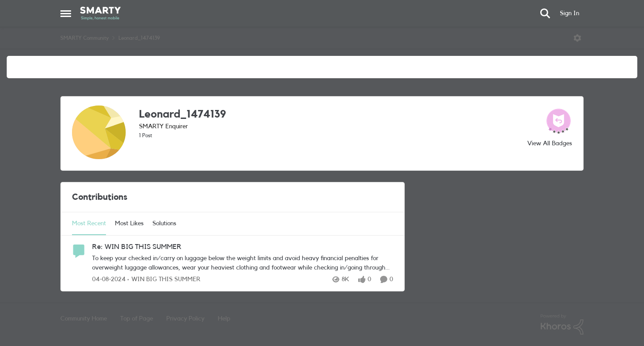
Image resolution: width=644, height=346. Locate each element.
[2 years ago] (109, 280)
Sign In (570, 13)
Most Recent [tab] (89, 224)
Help (224, 319)
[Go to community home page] (100, 13)
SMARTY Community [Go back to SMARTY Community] (85, 38)
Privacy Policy (185, 319)
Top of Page (137, 319)
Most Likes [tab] (129, 224)
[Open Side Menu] (66, 13)
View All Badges (550, 143)
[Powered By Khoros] (562, 325)
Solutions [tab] (164, 224)
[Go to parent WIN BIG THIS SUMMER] (164, 280)
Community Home (84, 319)
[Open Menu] (577, 38)
